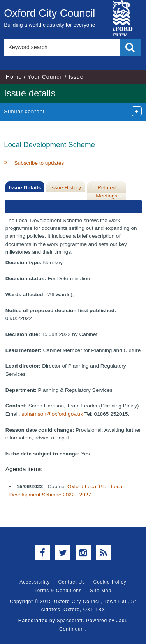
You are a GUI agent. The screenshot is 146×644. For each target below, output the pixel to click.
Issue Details (25, 188)
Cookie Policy (110, 582)
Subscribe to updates (39, 163)
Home (14, 77)
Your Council (45, 77)
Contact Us (71, 582)
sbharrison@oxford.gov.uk (52, 414)
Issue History (66, 188)
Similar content (24, 111)
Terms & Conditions (58, 591)
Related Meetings (106, 191)
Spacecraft (70, 621)
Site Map (101, 591)
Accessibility (35, 582)
